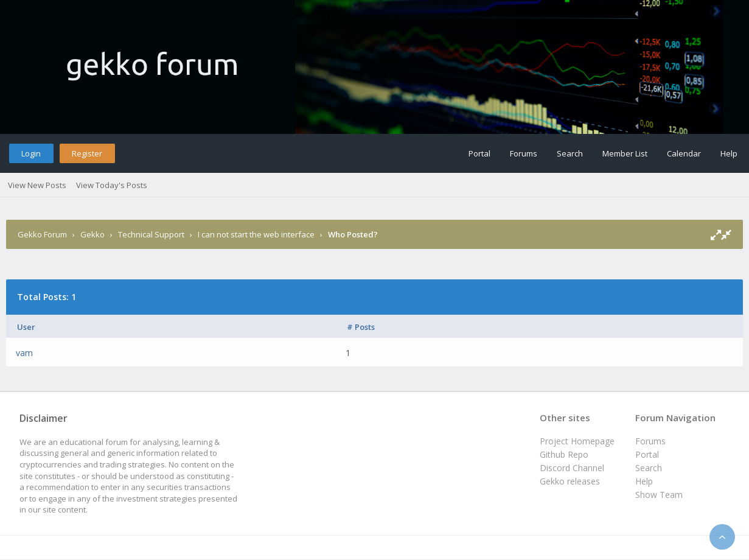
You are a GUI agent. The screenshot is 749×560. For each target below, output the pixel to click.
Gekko (92, 234)
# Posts (361, 327)
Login (31, 153)
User (26, 327)
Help (729, 153)
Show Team (659, 495)
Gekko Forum (42, 234)
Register (87, 153)
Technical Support (151, 234)
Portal (479, 153)
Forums (524, 153)
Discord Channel (572, 468)
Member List (625, 153)
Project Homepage (577, 441)
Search (570, 153)
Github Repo (564, 454)
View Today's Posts (112, 185)
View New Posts (37, 185)
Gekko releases (570, 481)
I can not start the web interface (256, 234)
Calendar (684, 153)
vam (24, 353)
